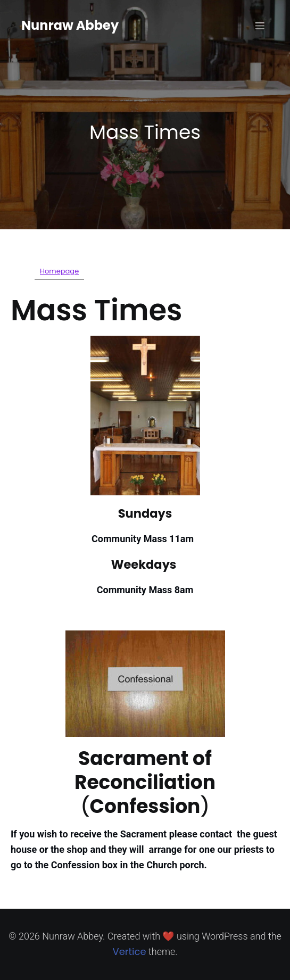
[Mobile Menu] (260, 26)
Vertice (129, 952)
